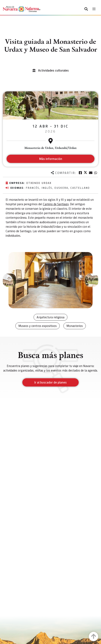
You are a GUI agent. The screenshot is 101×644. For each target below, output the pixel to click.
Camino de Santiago (56, 204)
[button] (9, 280)
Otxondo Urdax (39, 183)
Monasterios (75, 326)
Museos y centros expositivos (38, 326)
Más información (51, 159)
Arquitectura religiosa (50, 317)
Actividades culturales (53, 70)
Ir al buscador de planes (50, 382)
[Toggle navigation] (94, 9)
